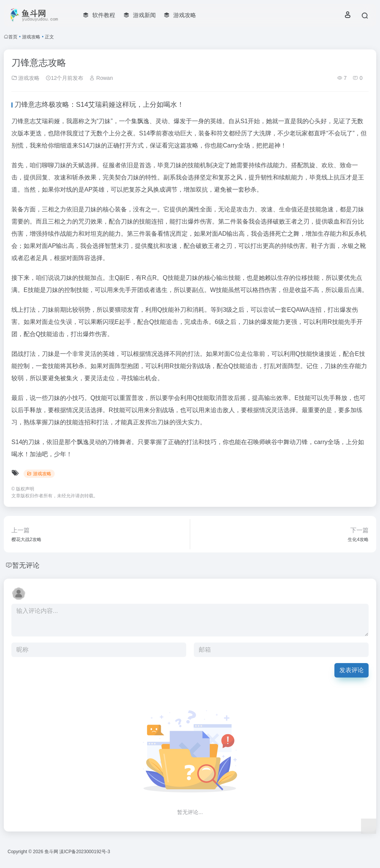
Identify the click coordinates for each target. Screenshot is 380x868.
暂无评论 (26, 565)
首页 (13, 37)
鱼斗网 (51, 852)
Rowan (101, 78)
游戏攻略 (31, 37)
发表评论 (351, 670)
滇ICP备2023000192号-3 (85, 852)
